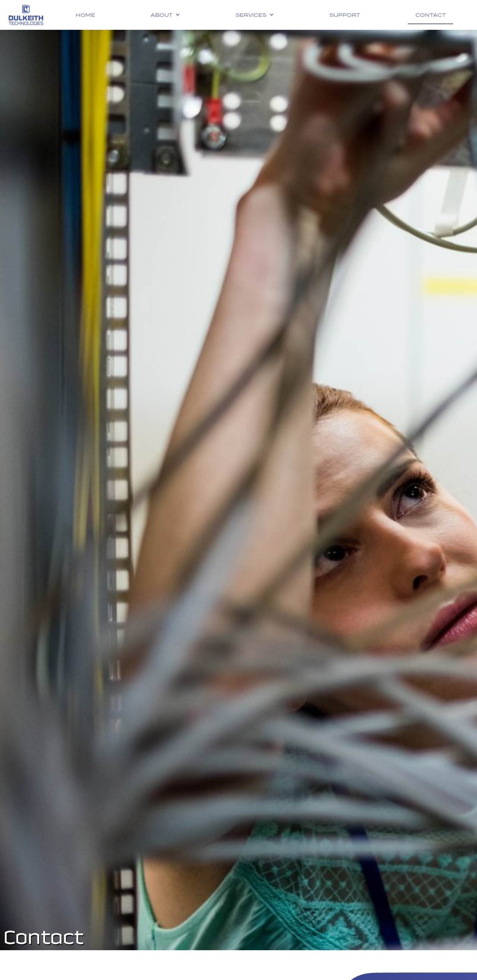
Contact (431, 15)
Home (85, 15)
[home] (26, 15)
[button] (165, 15)
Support (345, 15)
